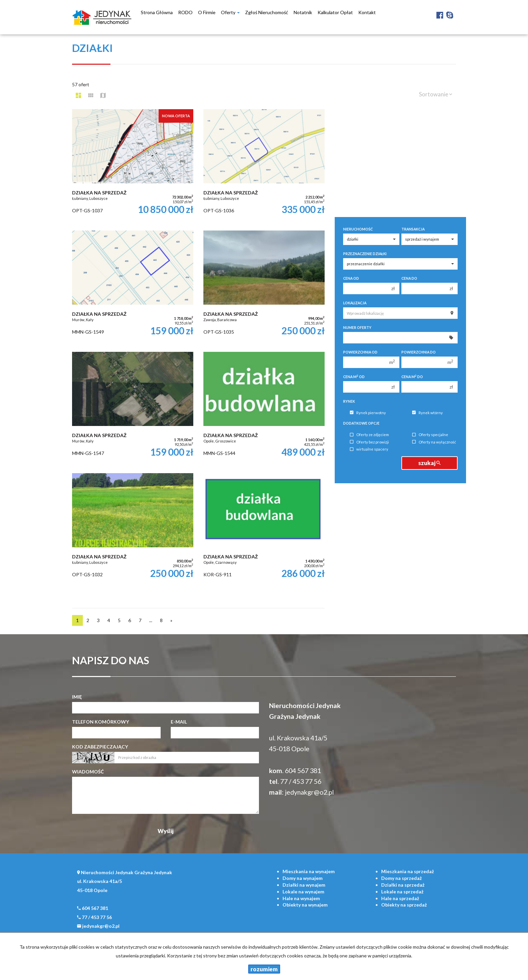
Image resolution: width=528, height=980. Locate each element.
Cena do (409, 278)
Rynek (349, 401)
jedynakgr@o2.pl (309, 792)
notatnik (303, 12)
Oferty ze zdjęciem (369, 435)
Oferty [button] (230, 12)
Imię (77, 697)
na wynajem (309, 871)
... (151, 620)
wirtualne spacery (369, 449)
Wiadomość (88, 772)
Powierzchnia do (419, 352)
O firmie (207, 12)
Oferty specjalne (430, 435)
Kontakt (367, 12)
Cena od (351, 278)
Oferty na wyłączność (434, 442)
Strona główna (157, 12)
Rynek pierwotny (368, 413)
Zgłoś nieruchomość (267, 12)
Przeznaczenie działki (365, 254)
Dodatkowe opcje (361, 423)
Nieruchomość (358, 229)
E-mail (179, 722)
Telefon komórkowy (101, 722)
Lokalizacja (355, 303)
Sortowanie (436, 94)
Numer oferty (357, 328)
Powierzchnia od (360, 352)
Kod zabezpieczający (100, 747)
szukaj (429, 463)
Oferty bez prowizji (369, 442)
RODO (185, 12)
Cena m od (354, 377)
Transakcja (413, 229)
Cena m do (412, 377)
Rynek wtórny (427, 413)
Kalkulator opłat (335, 12)
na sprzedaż (408, 871)
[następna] (171, 620)
